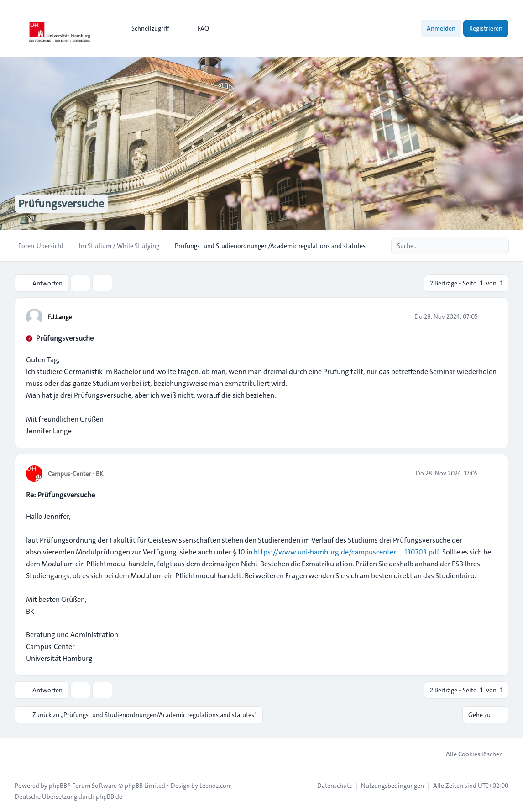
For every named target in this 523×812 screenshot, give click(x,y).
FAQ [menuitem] (197, 28)
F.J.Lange (60, 317)
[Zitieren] (489, 316)
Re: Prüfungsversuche (60, 495)
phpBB (58, 786)
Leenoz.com (216, 786)
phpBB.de (109, 796)
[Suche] (483, 246)
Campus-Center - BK (76, 474)
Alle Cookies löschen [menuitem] (468, 754)
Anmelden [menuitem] (441, 28)
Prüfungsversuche (65, 338)
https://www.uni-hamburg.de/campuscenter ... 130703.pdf (346, 552)
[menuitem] (146, 28)
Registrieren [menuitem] (486, 28)
